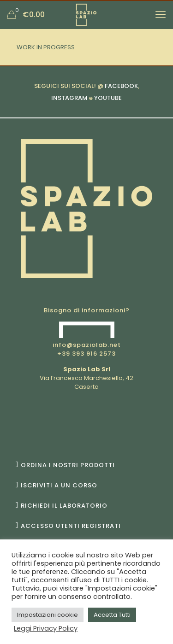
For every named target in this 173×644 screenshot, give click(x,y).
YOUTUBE (108, 98)
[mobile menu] (161, 15)
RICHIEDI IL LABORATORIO (64, 506)
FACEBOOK (121, 86)
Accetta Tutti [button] (112, 615)
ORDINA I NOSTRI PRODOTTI (68, 465)
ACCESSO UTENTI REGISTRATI (71, 526)
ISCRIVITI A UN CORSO (59, 485)
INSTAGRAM (69, 98)
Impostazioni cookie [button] (48, 615)
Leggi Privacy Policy (46, 628)
